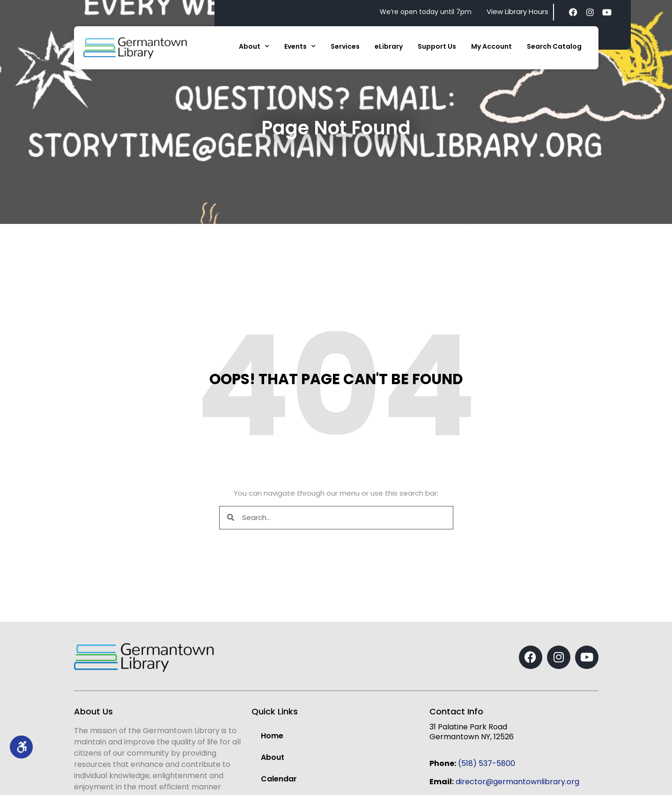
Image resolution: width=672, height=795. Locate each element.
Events (300, 46)
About (254, 46)
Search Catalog (554, 46)
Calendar (279, 779)
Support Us (437, 46)
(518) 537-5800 (487, 763)
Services (345, 46)
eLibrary (389, 46)
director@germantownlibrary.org (517, 782)
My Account (491, 46)
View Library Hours (517, 11)
